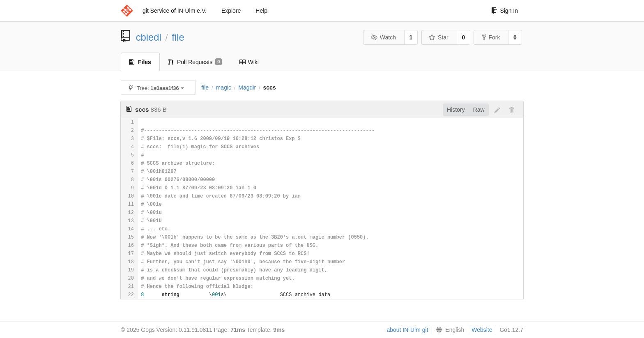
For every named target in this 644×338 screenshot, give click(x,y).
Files (140, 62)
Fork (491, 37)
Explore (231, 11)
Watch (383, 37)
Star (439, 37)
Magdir (247, 87)
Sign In (505, 11)
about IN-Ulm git (407, 330)
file (178, 37)
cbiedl (149, 37)
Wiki (249, 62)
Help (261, 11)
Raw (479, 110)
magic (224, 87)
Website (482, 330)
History (456, 110)
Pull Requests (195, 62)
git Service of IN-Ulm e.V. (175, 11)
